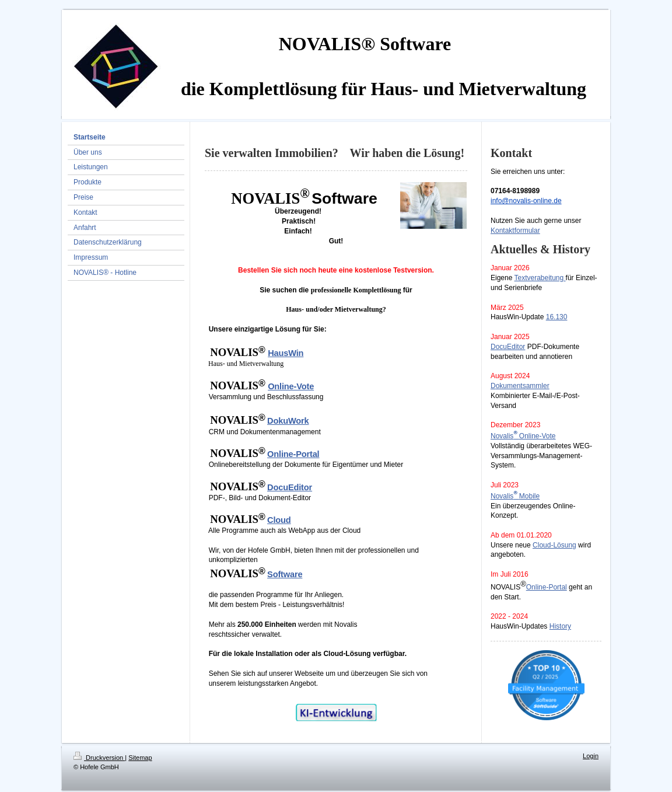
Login (591, 756)
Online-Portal (547, 587)
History (560, 626)
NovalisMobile (515, 496)
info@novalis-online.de (526, 201)
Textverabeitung (539, 278)
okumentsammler (523, 386)
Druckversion (99, 758)
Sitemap (140, 758)
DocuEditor (508, 347)
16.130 (557, 317)
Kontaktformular (515, 231)
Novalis (502, 436)
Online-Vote (538, 436)
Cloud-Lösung (554, 545)
